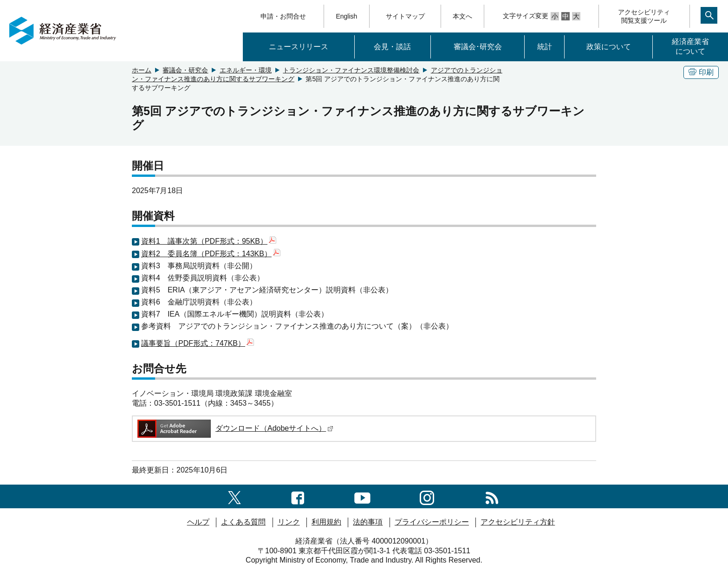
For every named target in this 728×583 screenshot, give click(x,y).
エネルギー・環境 (246, 70)
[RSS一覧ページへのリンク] (492, 496)
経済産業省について (690, 46)
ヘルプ (198, 522)
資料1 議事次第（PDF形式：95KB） (209, 241)
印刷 (701, 72)
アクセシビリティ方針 (518, 522)
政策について (609, 47)
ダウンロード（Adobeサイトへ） (235, 428)
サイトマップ (405, 16)
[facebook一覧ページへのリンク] (298, 496)
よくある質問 (243, 522)
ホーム (142, 70)
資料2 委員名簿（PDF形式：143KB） (211, 254)
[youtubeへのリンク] (362, 496)
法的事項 (368, 522)
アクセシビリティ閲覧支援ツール (644, 16)
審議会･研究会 (478, 47)
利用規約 (326, 522)
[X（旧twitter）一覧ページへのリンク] (234, 496)
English (346, 16)
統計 (545, 47)
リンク (289, 522)
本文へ (462, 16)
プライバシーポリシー (432, 522)
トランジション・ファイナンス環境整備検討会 (351, 70)
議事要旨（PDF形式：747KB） (198, 343)
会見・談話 (392, 47)
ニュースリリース (299, 47)
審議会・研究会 (185, 70)
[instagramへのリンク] (427, 496)
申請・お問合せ (283, 16)
